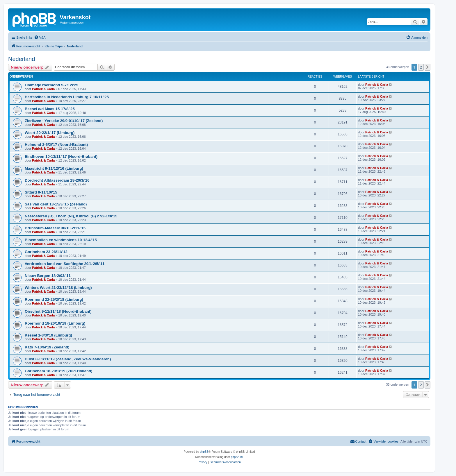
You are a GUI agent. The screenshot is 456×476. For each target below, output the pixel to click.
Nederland (22, 59)
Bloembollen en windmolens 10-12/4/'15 (61, 240)
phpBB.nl (237, 457)
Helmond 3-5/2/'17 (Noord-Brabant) (56, 145)
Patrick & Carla (43, 89)
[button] (427, 67)
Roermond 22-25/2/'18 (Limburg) (54, 299)
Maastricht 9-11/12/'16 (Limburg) (54, 168)
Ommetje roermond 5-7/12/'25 (51, 85)
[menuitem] (40, 37)
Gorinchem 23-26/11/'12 (46, 252)
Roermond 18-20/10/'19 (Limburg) (55, 323)
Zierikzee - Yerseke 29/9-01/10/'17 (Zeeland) (64, 121)
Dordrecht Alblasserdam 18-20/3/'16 (57, 180)
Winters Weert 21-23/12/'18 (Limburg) (58, 288)
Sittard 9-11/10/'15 (41, 192)
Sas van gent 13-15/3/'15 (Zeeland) (56, 204)
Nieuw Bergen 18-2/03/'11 (48, 276)
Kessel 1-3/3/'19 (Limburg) (48, 335)
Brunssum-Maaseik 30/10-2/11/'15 (55, 228)
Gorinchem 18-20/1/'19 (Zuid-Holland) (59, 371)
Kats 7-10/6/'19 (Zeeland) (47, 347)
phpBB (204, 452)
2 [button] (421, 67)
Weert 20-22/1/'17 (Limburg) (50, 133)
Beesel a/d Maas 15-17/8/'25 (50, 109)
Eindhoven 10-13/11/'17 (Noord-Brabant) (61, 156)
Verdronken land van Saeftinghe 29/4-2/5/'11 (65, 264)
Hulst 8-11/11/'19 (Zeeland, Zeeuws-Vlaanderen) (68, 359)
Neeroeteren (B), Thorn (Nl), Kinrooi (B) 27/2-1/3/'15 (71, 216)
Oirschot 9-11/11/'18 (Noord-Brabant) (58, 311)
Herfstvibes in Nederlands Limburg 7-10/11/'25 (67, 97)
